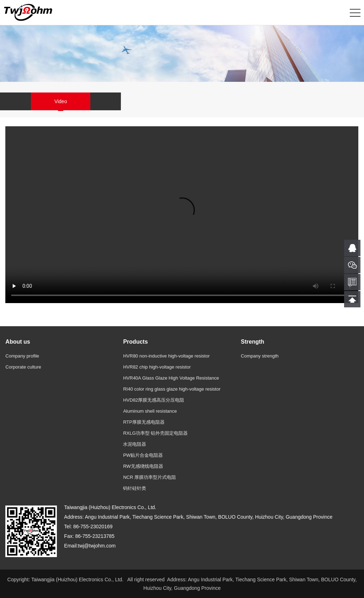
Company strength (260, 356)
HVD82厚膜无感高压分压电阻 (154, 400)
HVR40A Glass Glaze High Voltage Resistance (171, 378)
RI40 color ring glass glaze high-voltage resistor (172, 389)
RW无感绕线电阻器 (143, 466)
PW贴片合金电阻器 (143, 455)
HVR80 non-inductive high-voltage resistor (166, 356)
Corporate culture (23, 367)
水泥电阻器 (135, 444)
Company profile (22, 356)
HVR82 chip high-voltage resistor (157, 367)
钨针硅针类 (135, 488)
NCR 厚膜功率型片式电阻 (149, 477)
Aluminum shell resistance (150, 411)
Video (61, 101)
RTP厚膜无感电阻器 (144, 422)
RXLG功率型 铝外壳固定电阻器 (155, 433)
